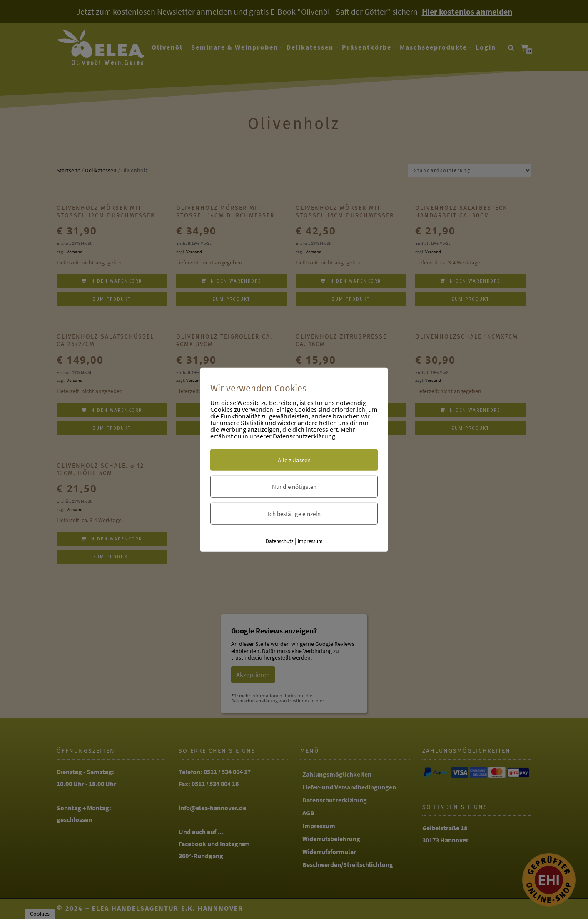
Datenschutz (280, 541)
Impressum (310, 541)
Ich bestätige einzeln (294, 514)
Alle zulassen (294, 460)
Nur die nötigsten (294, 487)
